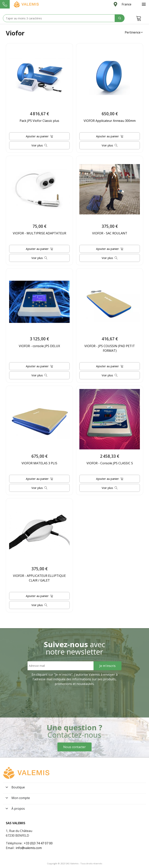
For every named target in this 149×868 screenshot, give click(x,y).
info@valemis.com (29, 848)
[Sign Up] (107, 666)
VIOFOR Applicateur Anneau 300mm (110, 121)
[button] (134, 32)
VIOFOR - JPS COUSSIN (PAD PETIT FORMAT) (110, 348)
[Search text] (59, 18)
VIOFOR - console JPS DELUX (39, 346)
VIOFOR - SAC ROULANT (110, 233)
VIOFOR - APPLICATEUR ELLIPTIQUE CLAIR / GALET (39, 578)
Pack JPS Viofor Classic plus (39, 121)
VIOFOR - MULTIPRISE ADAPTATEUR (39, 233)
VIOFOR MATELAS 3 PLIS (39, 463)
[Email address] (61, 666)
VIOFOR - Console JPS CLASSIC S (110, 463)
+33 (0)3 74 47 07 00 (38, 843)
